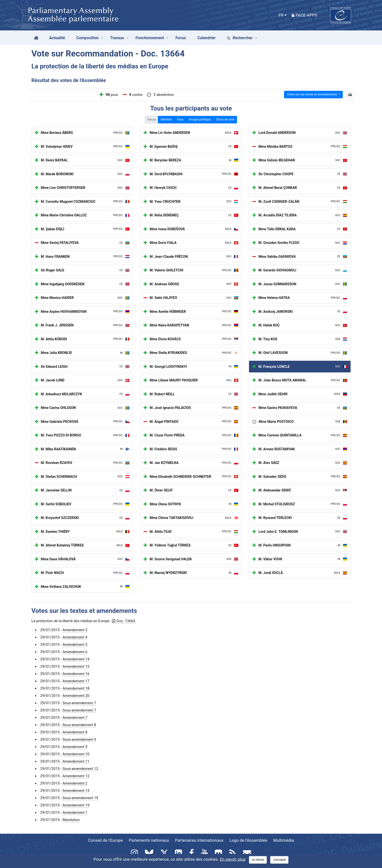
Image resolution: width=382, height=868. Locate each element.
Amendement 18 (76, 688)
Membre (166, 119)
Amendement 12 (76, 776)
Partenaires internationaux (199, 840)
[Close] (258, 860)
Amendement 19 (76, 805)
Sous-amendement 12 (80, 769)
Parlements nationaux (149, 840)
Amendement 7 (75, 718)
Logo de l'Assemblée (248, 840)
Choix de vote (225, 119)
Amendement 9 (75, 747)
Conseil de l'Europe (106, 840)
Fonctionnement (150, 38)
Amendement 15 (76, 666)
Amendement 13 (76, 791)
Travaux (117, 38)
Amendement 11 (76, 761)
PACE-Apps (304, 15)
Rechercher (240, 38)
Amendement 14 (76, 659)
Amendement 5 (75, 645)
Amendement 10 (76, 754)
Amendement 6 (75, 652)
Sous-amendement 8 (79, 725)
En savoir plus (233, 859)
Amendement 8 (75, 732)
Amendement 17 (76, 681)
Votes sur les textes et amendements (312, 94)
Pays (180, 119)
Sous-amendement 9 (79, 739)
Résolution (71, 820)
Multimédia (284, 840)
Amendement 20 (76, 696)
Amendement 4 (75, 637)
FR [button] (281, 15)
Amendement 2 (75, 783)
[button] (350, 95)
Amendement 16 (76, 674)
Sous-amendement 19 (80, 798)
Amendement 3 (75, 630)
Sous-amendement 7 (79, 703)
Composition (88, 38)
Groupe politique (200, 119)
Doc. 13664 (124, 621)
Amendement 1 (75, 813)
